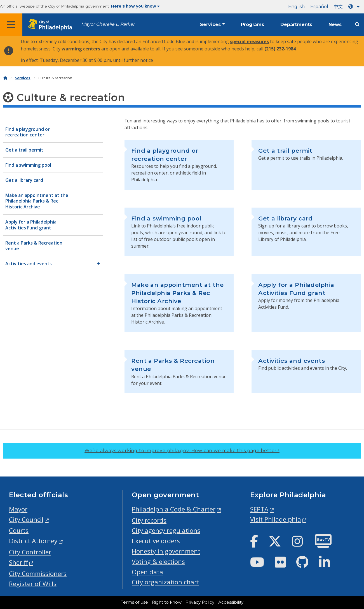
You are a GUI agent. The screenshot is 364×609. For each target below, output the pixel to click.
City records (149, 520)
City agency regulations (166, 530)
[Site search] (357, 25)
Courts (19, 530)
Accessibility (231, 602)
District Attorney (33, 541)
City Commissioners (38, 574)
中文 (338, 7)
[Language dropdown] (355, 7)
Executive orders (156, 541)
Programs (253, 25)
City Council (26, 519)
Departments (296, 25)
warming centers (81, 49)
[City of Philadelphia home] (52, 25)
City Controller (30, 552)
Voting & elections (158, 562)
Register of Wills (33, 584)
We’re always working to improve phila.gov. (182, 451)
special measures (249, 41)
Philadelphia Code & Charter (174, 509)
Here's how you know (135, 6)
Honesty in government (166, 551)
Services (210, 25)
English (296, 7)
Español (319, 7)
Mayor (18, 509)
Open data (147, 572)
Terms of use (134, 602)
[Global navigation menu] (11, 25)
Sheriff (18, 562)
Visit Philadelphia (276, 519)
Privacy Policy (200, 602)
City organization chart (165, 582)
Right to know (167, 602)
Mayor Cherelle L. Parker (108, 24)
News (335, 25)
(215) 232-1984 (280, 49)
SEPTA (259, 509)
